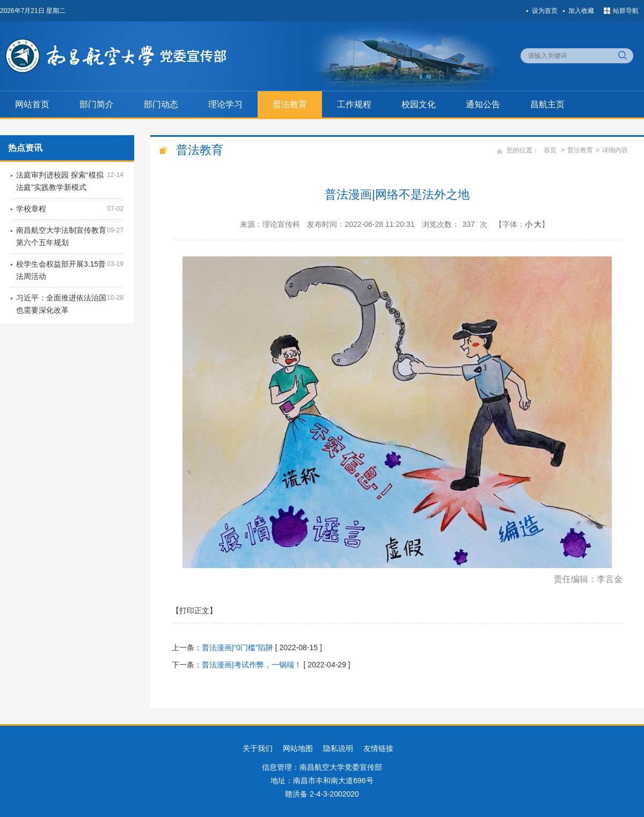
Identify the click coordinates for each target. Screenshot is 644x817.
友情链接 (378, 748)
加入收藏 (581, 11)
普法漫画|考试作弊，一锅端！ (252, 665)
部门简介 (97, 104)
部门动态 (161, 104)
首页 (550, 150)
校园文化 (419, 104)
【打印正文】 (194, 610)
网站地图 (298, 748)
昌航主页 (547, 104)
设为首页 (545, 11)
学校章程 (31, 209)
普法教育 (290, 104)
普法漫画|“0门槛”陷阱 (237, 647)
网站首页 (32, 104)
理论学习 (225, 104)
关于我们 (258, 748)
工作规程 (354, 104)
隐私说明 (338, 748)
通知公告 (483, 104)
